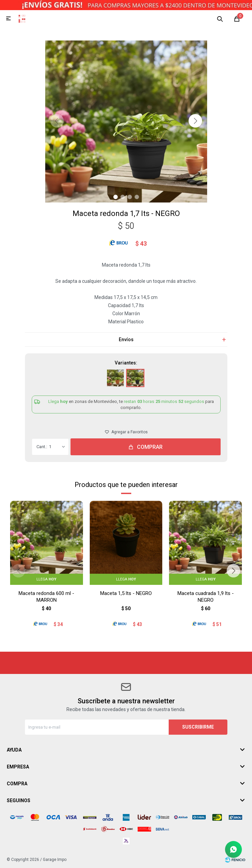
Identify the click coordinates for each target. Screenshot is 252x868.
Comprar (150, 447)
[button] (195, 121)
